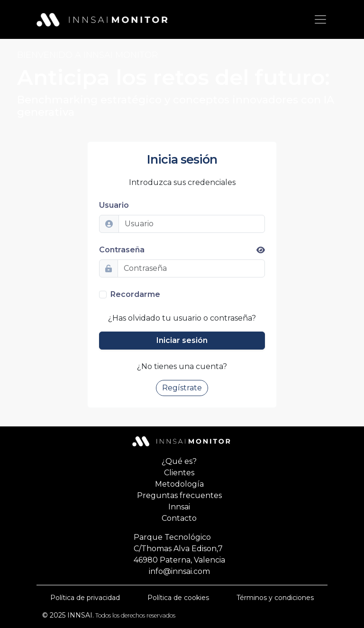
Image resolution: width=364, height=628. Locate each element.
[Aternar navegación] (320, 19)
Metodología (179, 484)
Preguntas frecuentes (179, 495)
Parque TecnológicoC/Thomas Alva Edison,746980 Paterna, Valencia (179, 549)
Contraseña (182, 250)
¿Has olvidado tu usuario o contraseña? (182, 318)
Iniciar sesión (182, 340)
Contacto (179, 518)
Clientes (179, 473)
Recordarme (135, 294)
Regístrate (182, 388)
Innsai (179, 507)
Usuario (114, 205)
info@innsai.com (179, 571)
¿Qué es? (179, 461)
